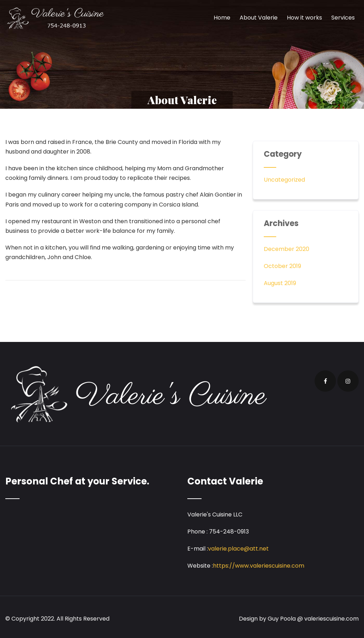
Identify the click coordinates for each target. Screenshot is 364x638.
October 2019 (282, 266)
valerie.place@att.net (238, 549)
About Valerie (259, 18)
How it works (304, 18)
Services (343, 18)
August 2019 (280, 283)
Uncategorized (284, 180)
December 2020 (287, 249)
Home (222, 18)
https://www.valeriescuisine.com (259, 566)
